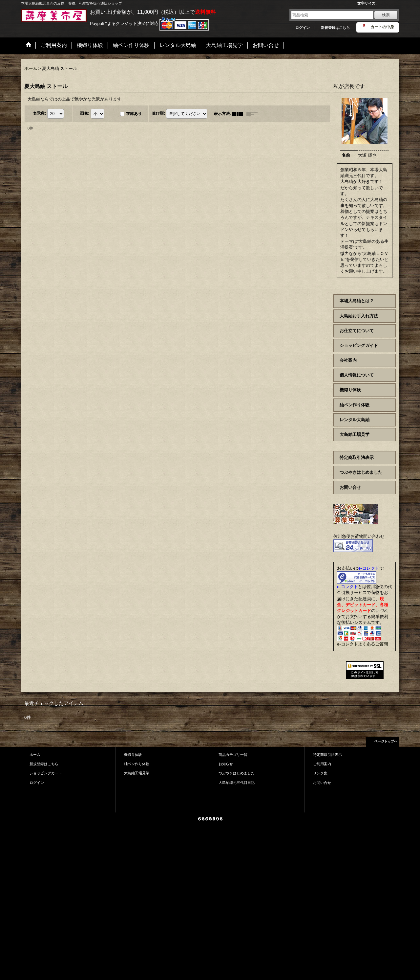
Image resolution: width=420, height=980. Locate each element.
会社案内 (348, 360)
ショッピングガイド (359, 345)
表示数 (39, 113)
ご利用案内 (322, 764)
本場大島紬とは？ (357, 301)
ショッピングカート (46, 773)
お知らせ (226, 764)
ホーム (35, 755)
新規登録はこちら (335, 28)
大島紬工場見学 (355, 434)
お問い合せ (350, 487)
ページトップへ (386, 741)
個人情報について (357, 375)
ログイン (303, 28)
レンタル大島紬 (355, 420)
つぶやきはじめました (361, 472)
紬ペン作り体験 (355, 405)
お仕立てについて (357, 331)
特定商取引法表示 (357, 457)
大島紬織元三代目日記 (237, 783)
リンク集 (320, 773)
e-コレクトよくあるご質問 (362, 644)
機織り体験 (350, 390)
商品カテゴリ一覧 (233, 755)
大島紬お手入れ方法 (359, 316)
